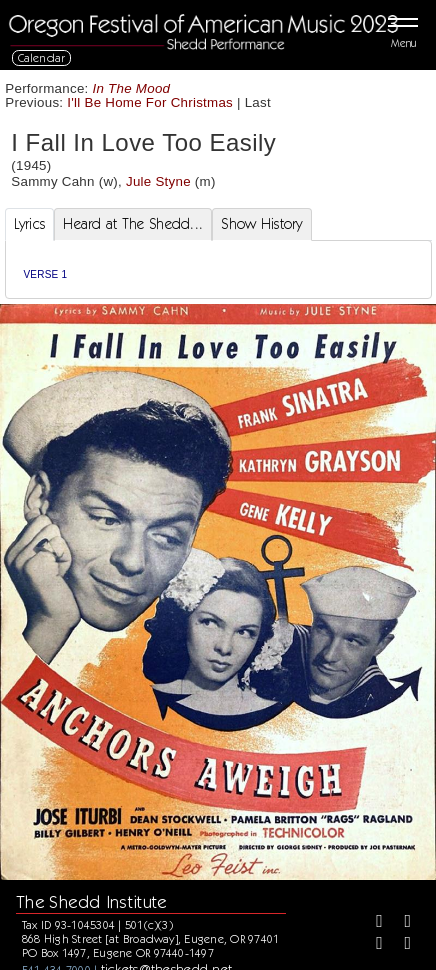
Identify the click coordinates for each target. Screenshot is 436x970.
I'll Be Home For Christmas (150, 102)
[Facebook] (372, 923)
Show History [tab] (261, 224)
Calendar (42, 57)
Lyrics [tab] (30, 224)
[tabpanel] (218, 269)
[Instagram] (372, 945)
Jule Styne (158, 181)
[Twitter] (401, 923)
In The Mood (132, 88)
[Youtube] (401, 945)
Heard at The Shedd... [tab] (133, 224)
